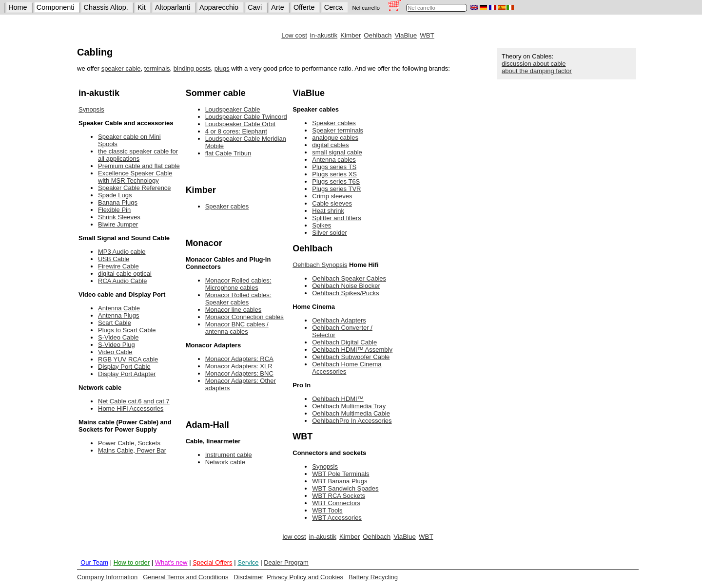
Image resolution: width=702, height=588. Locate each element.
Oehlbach (378, 35)
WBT (427, 35)
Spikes (322, 225)
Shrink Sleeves (119, 217)
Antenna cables (334, 160)
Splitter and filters (336, 218)
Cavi (255, 7)
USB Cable (114, 259)
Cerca (333, 7)
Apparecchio (219, 7)
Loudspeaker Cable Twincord (246, 117)
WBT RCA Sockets (339, 496)
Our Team (94, 562)
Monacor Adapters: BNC (239, 373)
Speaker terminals (338, 130)
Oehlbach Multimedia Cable (351, 413)
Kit (142, 7)
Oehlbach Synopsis (320, 265)
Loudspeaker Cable (233, 109)
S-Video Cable (118, 337)
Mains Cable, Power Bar (132, 450)
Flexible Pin (114, 210)
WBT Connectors (336, 503)
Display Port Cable (124, 367)
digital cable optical (125, 274)
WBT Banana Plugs (340, 481)
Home (18, 7)
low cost (294, 537)
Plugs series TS (334, 167)
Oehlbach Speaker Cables (349, 278)
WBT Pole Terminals (341, 474)
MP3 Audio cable (122, 252)
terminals (157, 68)
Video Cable (115, 352)
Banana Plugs (118, 202)
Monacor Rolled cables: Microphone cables (238, 284)
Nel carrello (366, 8)
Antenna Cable (119, 308)
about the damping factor (537, 71)
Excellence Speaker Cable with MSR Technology (135, 177)
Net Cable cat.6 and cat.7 (134, 401)
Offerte (304, 7)
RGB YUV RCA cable (128, 359)
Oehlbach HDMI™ (338, 399)
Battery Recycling (373, 577)
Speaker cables (227, 206)
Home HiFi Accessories (131, 408)
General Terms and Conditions (185, 577)
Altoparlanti (173, 7)
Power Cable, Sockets (129, 443)
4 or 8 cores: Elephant (236, 131)
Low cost (294, 35)
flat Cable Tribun (228, 153)
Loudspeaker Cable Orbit (241, 124)
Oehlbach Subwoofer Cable (351, 357)
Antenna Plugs (119, 315)
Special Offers (212, 562)
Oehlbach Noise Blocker (346, 286)
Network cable (225, 462)
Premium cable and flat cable (139, 166)
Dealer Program (286, 562)
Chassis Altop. (106, 7)
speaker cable (121, 68)
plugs (222, 68)
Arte (277, 7)
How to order (132, 562)
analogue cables (335, 138)
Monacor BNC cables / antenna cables (237, 328)
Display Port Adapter (127, 374)
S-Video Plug (117, 345)
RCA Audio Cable (122, 281)
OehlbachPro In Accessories (352, 421)
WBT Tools (327, 510)
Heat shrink (328, 211)
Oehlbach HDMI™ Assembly (352, 350)
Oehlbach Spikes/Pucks (345, 293)
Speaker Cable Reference (135, 188)
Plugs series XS (334, 174)
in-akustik (324, 35)
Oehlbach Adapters (339, 320)
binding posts (192, 68)
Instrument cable (229, 455)
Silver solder (330, 233)
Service (248, 562)
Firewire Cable (118, 266)
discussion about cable (534, 64)
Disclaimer (248, 577)
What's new (171, 562)
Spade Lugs (115, 195)
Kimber (351, 35)
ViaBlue (406, 35)
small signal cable (337, 152)
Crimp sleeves (332, 196)
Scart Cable (115, 323)
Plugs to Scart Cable (127, 330)
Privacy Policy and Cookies (305, 577)
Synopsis (91, 109)
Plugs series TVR (336, 189)
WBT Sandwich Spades (345, 488)
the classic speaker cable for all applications (138, 155)
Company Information (107, 577)
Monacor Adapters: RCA (239, 359)
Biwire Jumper (118, 224)
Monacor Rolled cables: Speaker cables (238, 299)
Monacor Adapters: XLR (239, 366)
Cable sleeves (332, 203)
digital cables (330, 145)
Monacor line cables (234, 310)
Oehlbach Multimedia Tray (349, 406)
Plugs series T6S (336, 181)
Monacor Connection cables (244, 317)
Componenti (56, 7)
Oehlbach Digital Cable (344, 342)
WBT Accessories (337, 518)
